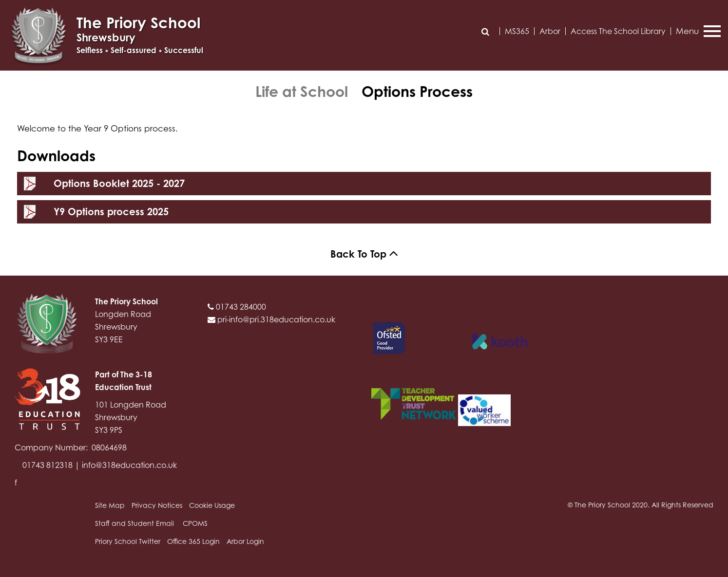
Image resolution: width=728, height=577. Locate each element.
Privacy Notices (157, 505)
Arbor (550, 31)
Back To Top (364, 254)
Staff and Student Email (134, 523)
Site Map (110, 505)
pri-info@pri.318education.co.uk (271, 319)
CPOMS (195, 523)
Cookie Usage (212, 505)
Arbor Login (245, 541)
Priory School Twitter (128, 541)
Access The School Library (618, 31)
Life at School (302, 92)
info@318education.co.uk (129, 465)
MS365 (517, 31)
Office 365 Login (193, 541)
